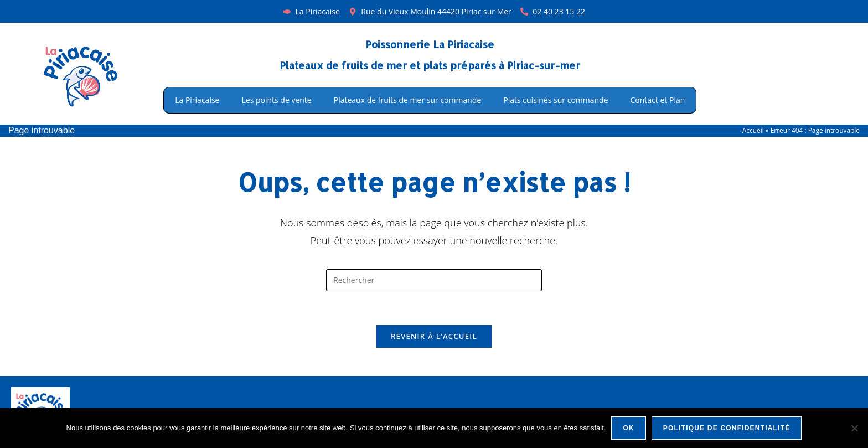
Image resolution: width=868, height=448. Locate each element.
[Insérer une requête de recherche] (434, 280)
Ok (628, 428)
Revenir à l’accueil (434, 336)
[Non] (854, 428)
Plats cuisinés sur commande (556, 100)
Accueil (753, 130)
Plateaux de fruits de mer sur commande (408, 100)
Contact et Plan (658, 100)
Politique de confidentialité (727, 428)
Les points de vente (276, 100)
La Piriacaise (197, 100)
